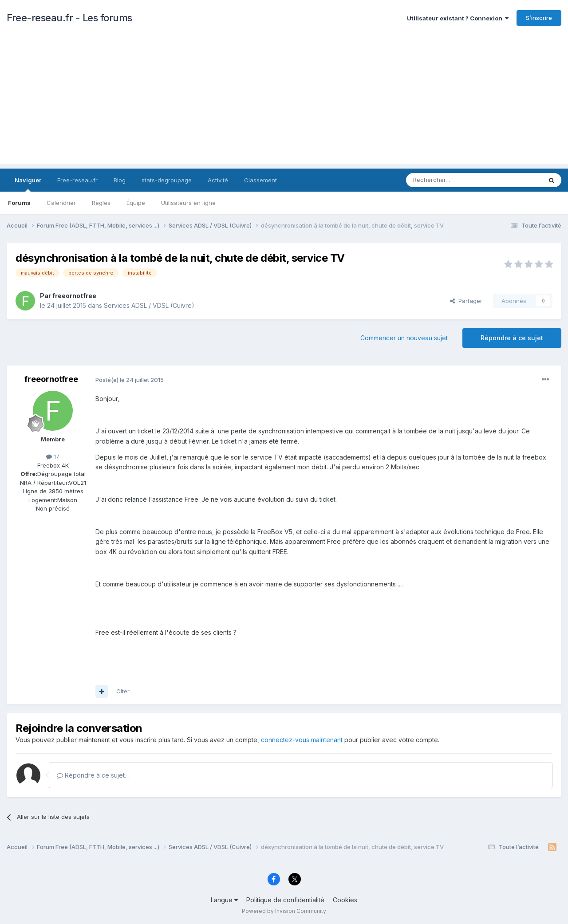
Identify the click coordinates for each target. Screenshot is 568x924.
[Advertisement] (284, 102)
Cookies (345, 900)
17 (53, 456)
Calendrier (61, 203)
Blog (120, 180)
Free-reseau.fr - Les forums (69, 18)
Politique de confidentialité (285, 900)
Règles (101, 203)
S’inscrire (539, 18)
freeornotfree (74, 296)
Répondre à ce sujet (512, 338)
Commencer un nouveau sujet (404, 338)
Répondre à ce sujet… (93, 775)
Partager (466, 301)
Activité (218, 180)
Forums (19, 203)
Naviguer (28, 184)
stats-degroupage (167, 180)
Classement (260, 180)
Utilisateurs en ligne (188, 203)
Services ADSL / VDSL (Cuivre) (149, 305)
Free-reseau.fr (77, 180)
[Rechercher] (454, 180)
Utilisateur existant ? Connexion (458, 18)
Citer (123, 691)
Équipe (136, 203)
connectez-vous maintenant (302, 740)
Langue (224, 900)
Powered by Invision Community (284, 911)
